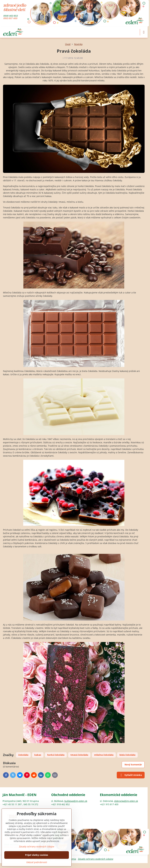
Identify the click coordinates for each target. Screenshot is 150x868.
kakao (38, 755)
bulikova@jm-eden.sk (76, 801)
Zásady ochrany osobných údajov (96, 859)
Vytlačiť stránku (131, 775)
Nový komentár (133, 765)
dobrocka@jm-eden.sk (126, 801)
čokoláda (23, 755)
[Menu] (144, 32)
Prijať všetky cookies (37, 855)
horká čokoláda (56, 755)
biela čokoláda (127, 755)
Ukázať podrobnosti (37, 862)
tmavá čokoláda (79, 755)
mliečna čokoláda (104, 755)
